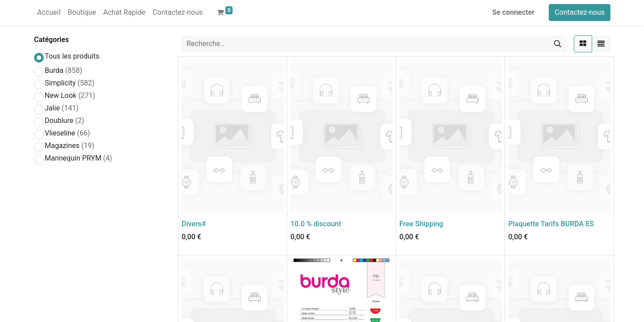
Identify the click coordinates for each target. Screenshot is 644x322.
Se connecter (514, 12)
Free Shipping (421, 224)
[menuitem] (49, 13)
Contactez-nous (580, 12)
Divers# (194, 224)
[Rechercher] (558, 44)
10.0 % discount (316, 224)
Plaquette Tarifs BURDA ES (551, 224)
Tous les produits (72, 56)
